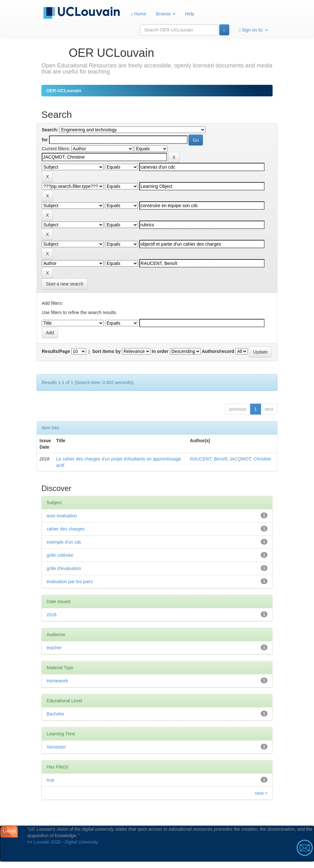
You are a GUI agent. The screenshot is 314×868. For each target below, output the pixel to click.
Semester (56, 747)
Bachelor (55, 714)
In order (160, 351)
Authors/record (218, 351)
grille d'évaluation (64, 568)
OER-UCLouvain (64, 91)
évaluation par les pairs (70, 582)
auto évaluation (62, 516)
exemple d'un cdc (64, 542)
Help (190, 14)
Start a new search (65, 284)
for (45, 140)
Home (139, 14)
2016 (52, 615)
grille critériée (60, 555)
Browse (166, 14)
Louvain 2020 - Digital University (66, 842)
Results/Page (56, 351)
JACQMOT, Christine (250, 459)
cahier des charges (65, 529)
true (50, 780)
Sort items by (106, 351)
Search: (50, 130)
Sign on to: (253, 30)
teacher (54, 648)
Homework (57, 681)
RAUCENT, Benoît (209, 459)
